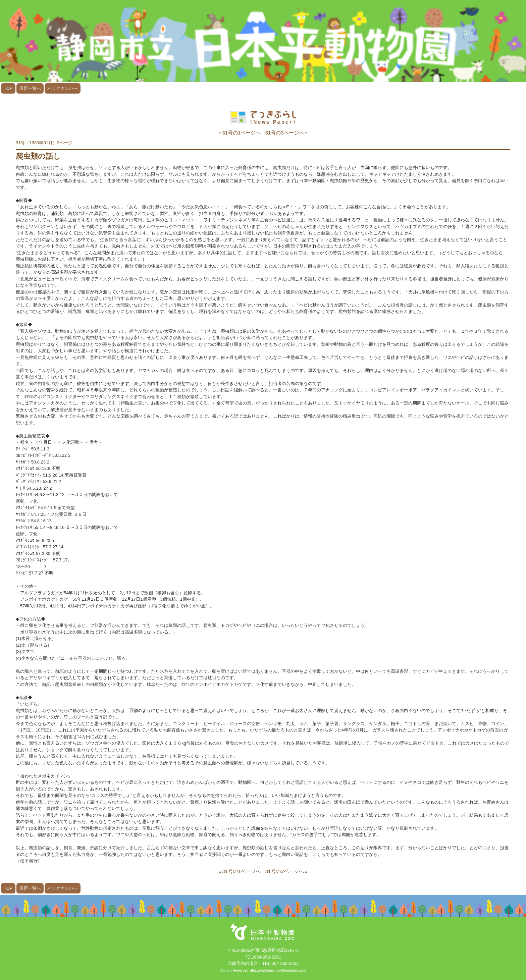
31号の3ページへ (285, 133)
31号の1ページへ (241, 133)
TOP (8, 88)
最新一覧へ (30, 88)
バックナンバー (63, 88)
